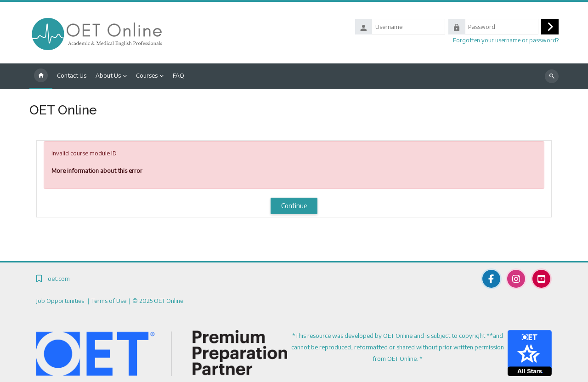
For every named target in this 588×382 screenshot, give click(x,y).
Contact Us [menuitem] (72, 75)
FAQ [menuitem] (178, 75)
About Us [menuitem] (108, 75)
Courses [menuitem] (147, 75)
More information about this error (97, 171)
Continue (294, 206)
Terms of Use (109, 301)
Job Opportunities (61, 301)
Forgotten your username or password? (506, 40)
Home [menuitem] (41, 76)
